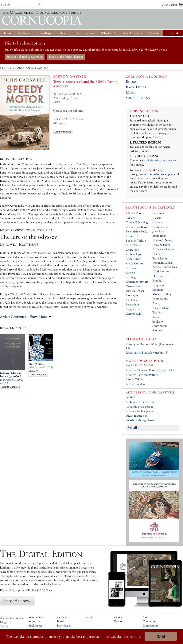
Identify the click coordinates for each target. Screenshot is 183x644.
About (154, 33)
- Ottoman (159, 276)
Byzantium (132, 304)
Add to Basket (63, 132)
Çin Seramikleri (135, 384)
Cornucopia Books (137, 227)
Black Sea (132, 300)
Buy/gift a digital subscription (25, 57)
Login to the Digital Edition (66, 57)
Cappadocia (133, 309)
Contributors (151, 625)
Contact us (149, 621)
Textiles (157, 312)
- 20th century (161, 271)
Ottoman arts (134, 286)
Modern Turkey (162, 294)
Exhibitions (159, 236)
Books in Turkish (136, 241)
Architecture (133, 259)
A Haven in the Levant (140, 402)
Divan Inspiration (137, 416)
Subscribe (173, 33)
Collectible (132, 250)
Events (118, 621)
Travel (90, 33)
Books (18, 68)
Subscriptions (138, 98)
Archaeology (134, 254)
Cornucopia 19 (158, 353)
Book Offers (133, 245)
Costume (131, 268)
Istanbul (157, 280)
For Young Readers (164, 249)
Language (158, 285)
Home (7, 33)
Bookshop (43, 33)
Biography (132, 295)
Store (5, 68)
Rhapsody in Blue (136, 353)
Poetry (156, 303)
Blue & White (37, 364)
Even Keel (132, 236)
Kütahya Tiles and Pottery (142, 375)
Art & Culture (135, 263)
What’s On (109, 33)
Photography (160, 299)
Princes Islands (161, 308)
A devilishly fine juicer (139, 411)
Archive (24, 33)
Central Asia (134, 314)
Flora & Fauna (162, 245)
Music (131, 92)
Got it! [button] (161, 636)
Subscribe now (17, 601)
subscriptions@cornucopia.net (158, 160)
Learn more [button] (133, 636)
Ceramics (158, 213)
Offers (62, 33)
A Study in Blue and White (142, 344)
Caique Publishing (137, 222)
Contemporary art (137, 282)
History (157, 254)
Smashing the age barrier (141, 420)
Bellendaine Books (137, 231)
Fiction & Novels (163, 240)
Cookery (158, 222)
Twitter (4, 626)
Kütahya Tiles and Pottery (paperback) (150, 370)
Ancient (130, 272)
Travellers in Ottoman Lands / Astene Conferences (165, 263)
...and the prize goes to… (141, 406)
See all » (134, 428)
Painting (131, 277)
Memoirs (158, 290)
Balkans (131, 218)
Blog (76, 33)
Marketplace (133, 33)
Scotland (158, 330)
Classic (157, 218)
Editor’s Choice (135, 213)
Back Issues (136, 87)
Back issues (35, 625)
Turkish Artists (135, 291)
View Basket (169, 5)
